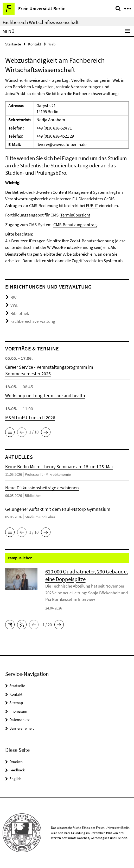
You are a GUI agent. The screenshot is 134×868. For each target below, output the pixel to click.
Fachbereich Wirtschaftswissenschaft (41, 22)
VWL (14, 305)
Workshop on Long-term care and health (45, 395)
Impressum (18, 711)
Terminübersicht (75, 215)
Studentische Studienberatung (54, 165)
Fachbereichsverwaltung (33, 321)
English (15, 779)
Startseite (13, 44)
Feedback (17, 770)
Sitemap (16, 703)
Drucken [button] (16, 762)
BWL (14, 297)
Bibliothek (20, 313)
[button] (10, 432)
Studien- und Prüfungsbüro (36, 173)
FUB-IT (92, 206)
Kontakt (35, 44)
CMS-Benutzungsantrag (75, 225)
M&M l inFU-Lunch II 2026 (30, 417)
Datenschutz (19, 720)
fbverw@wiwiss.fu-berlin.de (61, 144)
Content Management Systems (81, 192)
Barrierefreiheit (22, 728)
